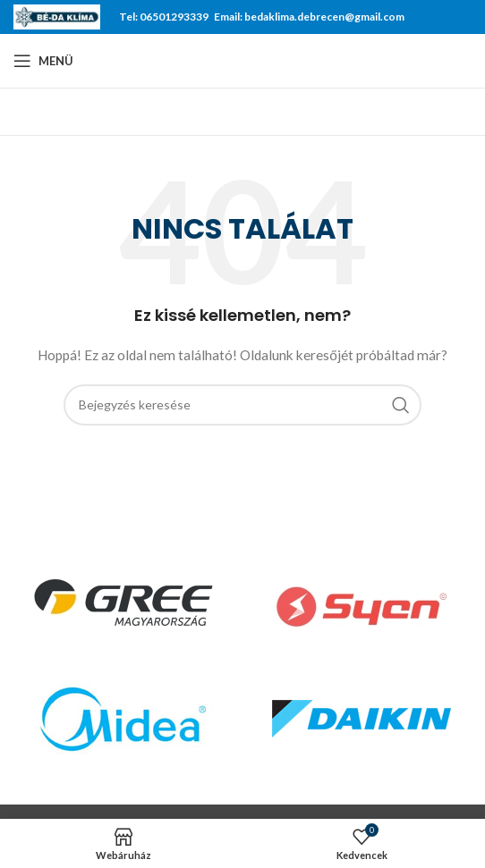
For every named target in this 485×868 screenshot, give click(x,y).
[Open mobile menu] (43, 61)
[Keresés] (242, 405)
